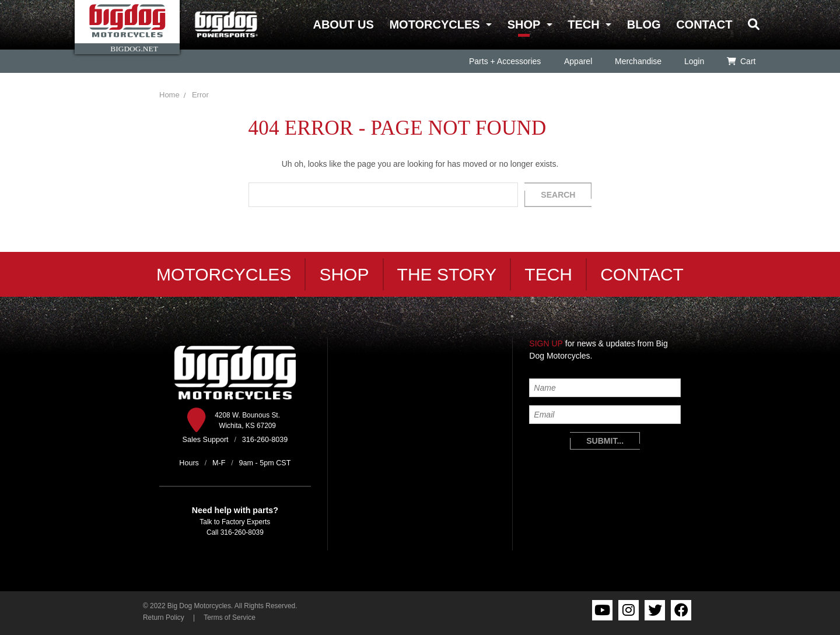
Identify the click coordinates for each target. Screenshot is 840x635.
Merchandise (638, 61)
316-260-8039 (242, 532)
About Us (343, 24)
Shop (524, 24)
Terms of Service (230, 618)
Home (169, 95)
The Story (447, 274)
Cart (741, 61)
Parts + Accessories (505, 61)
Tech (583, 24)
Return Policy (164, 618)
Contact (704, 24)
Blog (644, 24)
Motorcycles (434, 24)
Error (200, 95)
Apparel (577, 61)
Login (694, 61)
